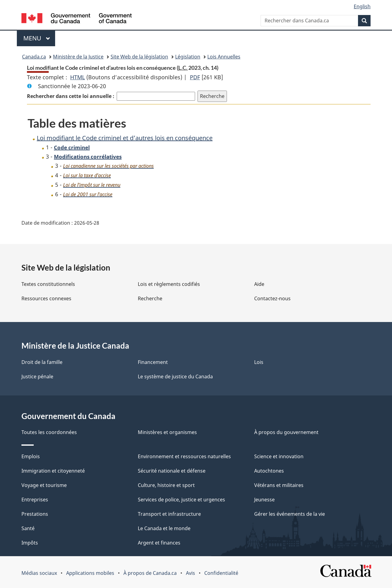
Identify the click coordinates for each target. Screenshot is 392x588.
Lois (259, 362)
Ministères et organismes (167, 432)
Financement (153, 362)
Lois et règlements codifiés (169, 284)
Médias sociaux (39, 573)
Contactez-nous (272, 298)
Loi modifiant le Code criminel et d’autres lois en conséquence (125, 138)
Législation (188, 57)
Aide (259, 284)
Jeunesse (264, 500)
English (362, 6)
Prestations (35, 514)
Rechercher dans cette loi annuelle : (71, 96)
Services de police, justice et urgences (181, 500)
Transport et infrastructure (169, 514)
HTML (77, 77)
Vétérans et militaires (279, 485)
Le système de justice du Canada (175, 376)
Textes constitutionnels (48, 284)
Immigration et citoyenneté (53, 471)
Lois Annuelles (224, 57)
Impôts (30, 543)
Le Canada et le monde (164, 528)
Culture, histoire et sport (166, 485)
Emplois (31, 456)
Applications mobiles (90, 573)
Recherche (150, 298)
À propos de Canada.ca (150, 573)
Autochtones (269, 471)
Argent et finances (159, 543)
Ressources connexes (46, 298)
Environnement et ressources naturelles (184, 456)
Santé (28, 528)
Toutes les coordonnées (49, 432)
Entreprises (35, 500)
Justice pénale (37, 376)
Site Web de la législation (139, 57)
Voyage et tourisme (44, 485)
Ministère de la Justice (78, 57)
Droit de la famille (42, 362)
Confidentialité (221, 573)
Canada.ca (34, 57)
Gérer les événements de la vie (290, 514)
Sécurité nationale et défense (172, 471)
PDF (195, 77)
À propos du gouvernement (286, 432)
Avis (190, 573)
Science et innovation (279, 456)
